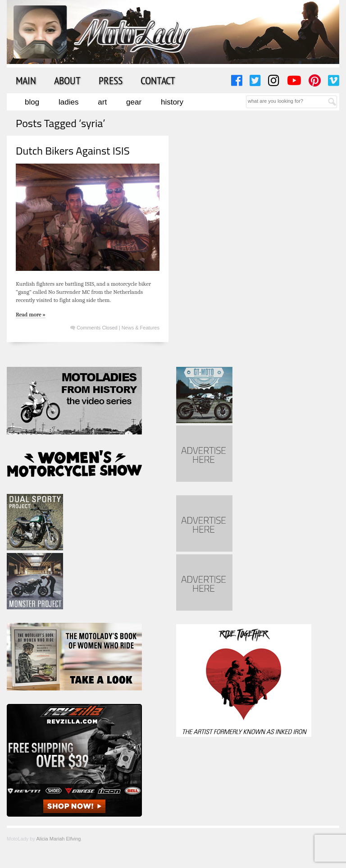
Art (102, 102)
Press (111, 80)
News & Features (141, 328)
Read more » (31, 314)
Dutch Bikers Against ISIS (73, 151)
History (172, 102)
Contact (158, 80)
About (67, 80)
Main (26, 80)
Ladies (68, 102)
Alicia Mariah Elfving (58, 839)
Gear (134, 102)
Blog (32, 102)
